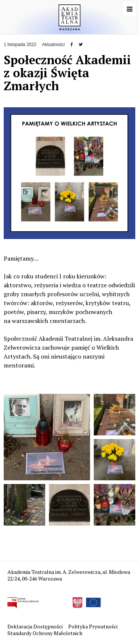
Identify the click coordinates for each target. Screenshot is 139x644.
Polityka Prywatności (93, 626)
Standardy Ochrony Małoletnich (45, 633)
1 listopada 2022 (20, 45)
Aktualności (53, 45)
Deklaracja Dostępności (36, 626)
